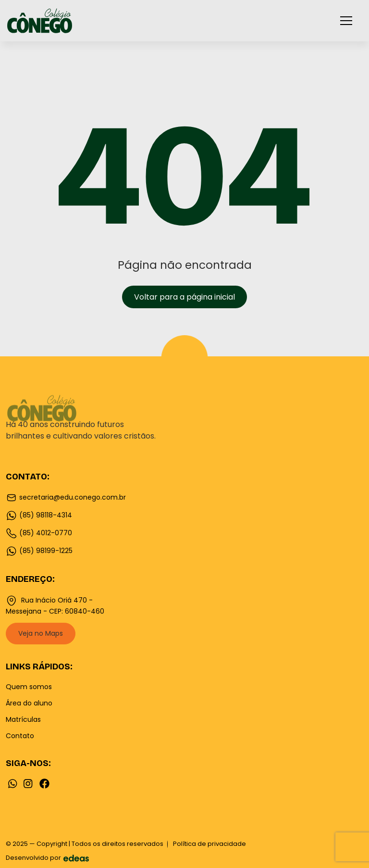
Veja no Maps (41, 633)
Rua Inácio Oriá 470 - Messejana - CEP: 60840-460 (55, 605)
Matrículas (23, 719)
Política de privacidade (209, 844)
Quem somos (29, 687)
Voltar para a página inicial (184, 297)
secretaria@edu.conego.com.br (66, 498)
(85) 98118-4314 (39, 516)
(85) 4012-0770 (39, 533)
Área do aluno (29, 703)
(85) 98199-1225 (39, 551)
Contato (20, 736)
